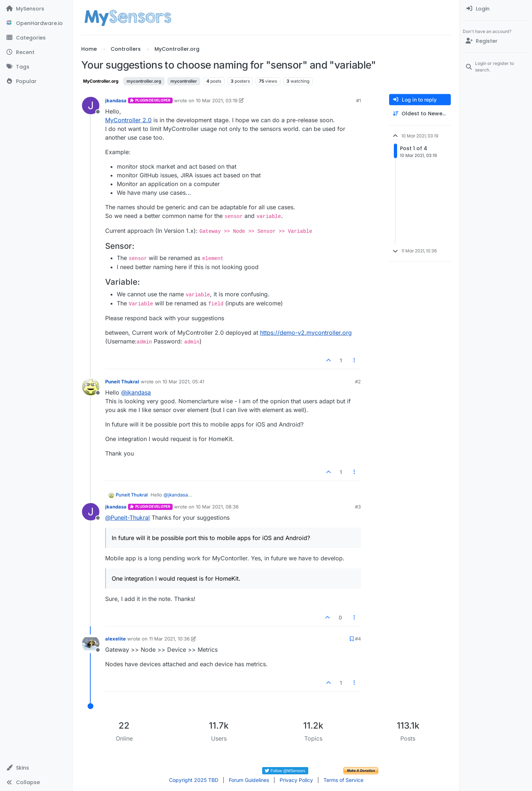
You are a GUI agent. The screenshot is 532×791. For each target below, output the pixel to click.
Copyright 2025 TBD (194, 780)
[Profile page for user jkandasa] (91, 106)
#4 (358, 639)
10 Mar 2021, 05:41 (183, 382)
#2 (358, 382)
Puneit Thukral (122, 382)
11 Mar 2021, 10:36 (169, 639)
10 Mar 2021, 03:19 (217, 100)
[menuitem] (496, 9)
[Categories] (36, 38)
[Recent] (36, 52)
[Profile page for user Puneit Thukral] (91, 387)
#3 (358, 507)
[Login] (496, 9)
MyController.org (101, 81)
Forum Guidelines (249, 780)
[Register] (496, 41)
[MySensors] (36, 9)
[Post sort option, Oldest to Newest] (420, 114)
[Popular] (36, 81)
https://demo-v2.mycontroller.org (306, 333)
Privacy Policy (296, 780)
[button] (36, 768)
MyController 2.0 (128, 120)
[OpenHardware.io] (36, 23)
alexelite (116, 639)
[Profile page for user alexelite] (91, 644)
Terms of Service (343, 780)
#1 (358, 100)
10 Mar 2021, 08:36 (217, 507)
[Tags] (36, 67)
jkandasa (116, 100)
